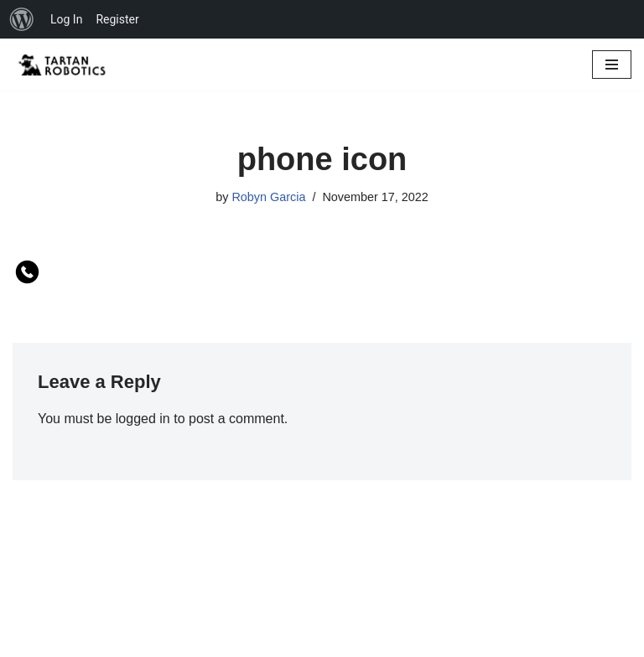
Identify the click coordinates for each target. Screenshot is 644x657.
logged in (143, 419)
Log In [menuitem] (66, 19)
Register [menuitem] (117, 19)
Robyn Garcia (268, 197)
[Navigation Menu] (612, 65)
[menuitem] (22, 19)
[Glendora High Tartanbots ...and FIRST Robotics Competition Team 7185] (63, 65)
